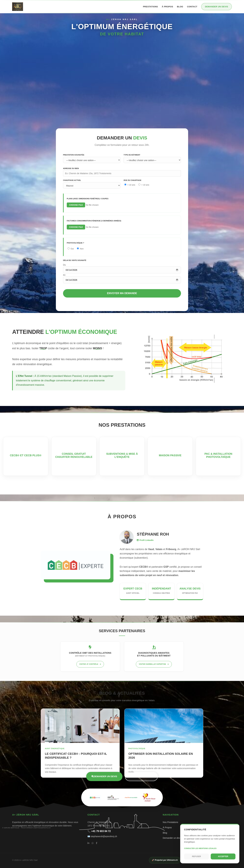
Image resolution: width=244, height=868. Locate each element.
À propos (168, 7)
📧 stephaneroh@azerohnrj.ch (102, 836)
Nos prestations (141, 776)
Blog (180, 7)
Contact (192, 7)
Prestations (150, 7)
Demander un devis (217, 7)
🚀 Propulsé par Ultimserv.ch (165, 860)
